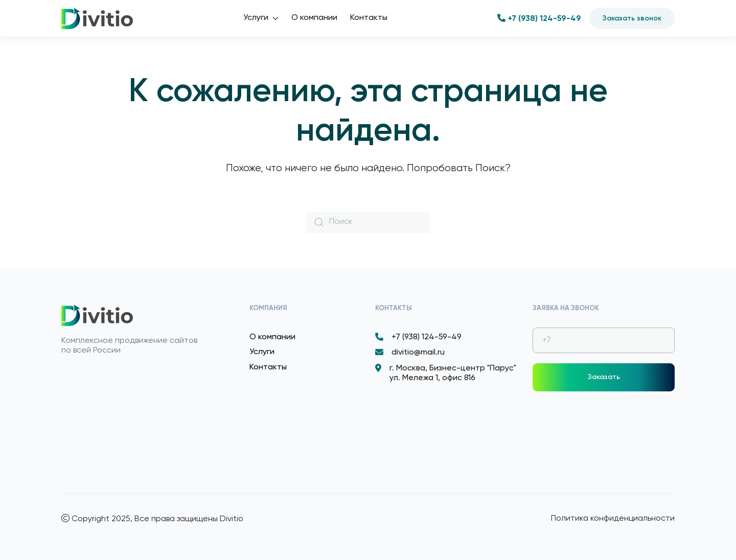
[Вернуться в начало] (97, 18)
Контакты (369, 18)
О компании (314, 18)
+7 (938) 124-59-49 (539, 19)
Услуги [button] (261, 18)
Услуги (262, 352)
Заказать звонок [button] (632, 18)
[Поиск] (368, 222)
